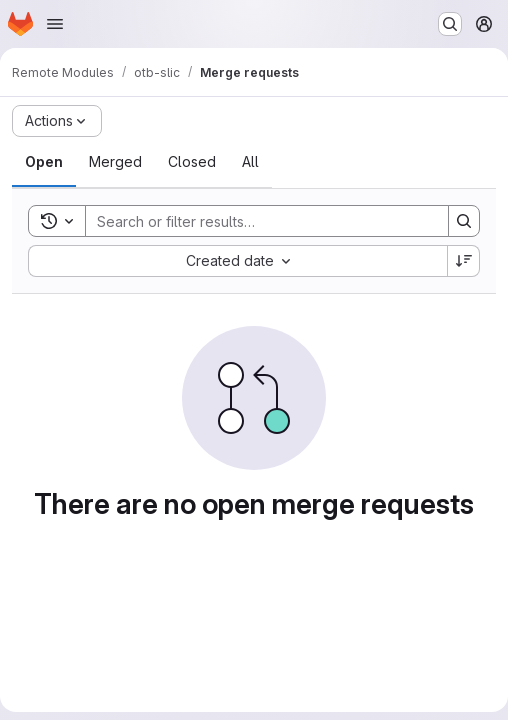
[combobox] (237, 261)
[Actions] (57, 121)
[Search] (257, 221)
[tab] (44, 162)
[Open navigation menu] (55, 24)
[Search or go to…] (450, 24)
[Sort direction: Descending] (464, 261)
